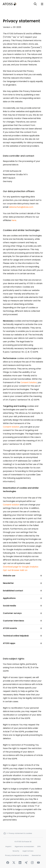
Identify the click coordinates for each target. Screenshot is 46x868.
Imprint (9, 847)
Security (16, 851)
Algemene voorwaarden (24, 847)
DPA (39, 847)
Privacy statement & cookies (20, 833)
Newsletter (36, 855)
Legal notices (28, 851)
